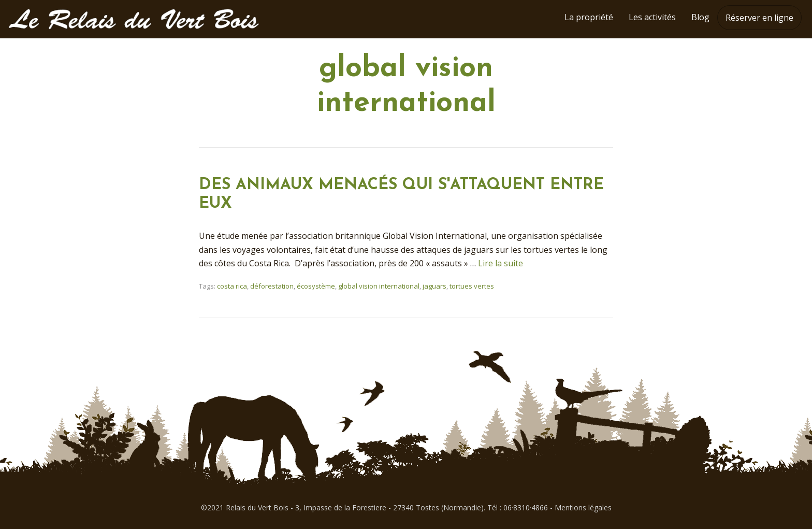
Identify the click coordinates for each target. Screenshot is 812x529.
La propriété (589, 17)
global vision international (379, 286)
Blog (700, 17)
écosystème (316, 286)
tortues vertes (472, 286)
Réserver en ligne (759, 18)
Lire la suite (501, 263)
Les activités (652, 17)
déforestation (272, 286)
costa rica (232, 286)
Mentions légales (583, 507)
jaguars (434, 286)
